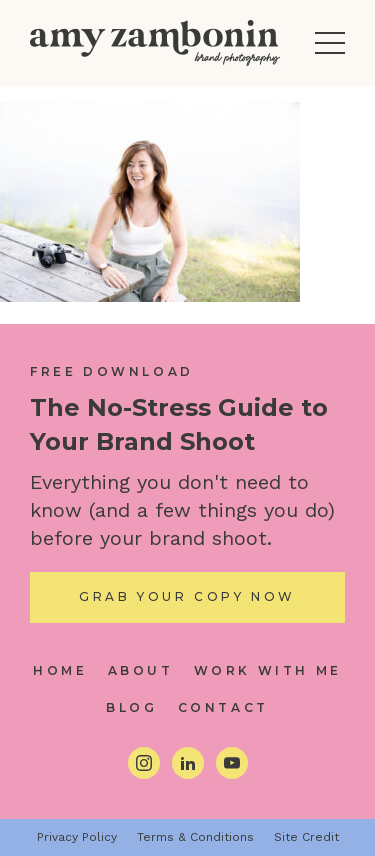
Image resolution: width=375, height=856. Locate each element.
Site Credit (306, 837)
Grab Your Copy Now (187, 596)
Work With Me (268, 670)
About (141, 670)
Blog (131, 707)
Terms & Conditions (195, 837)
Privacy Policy (77, 837)
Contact (223, 707)
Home (60, 670)
